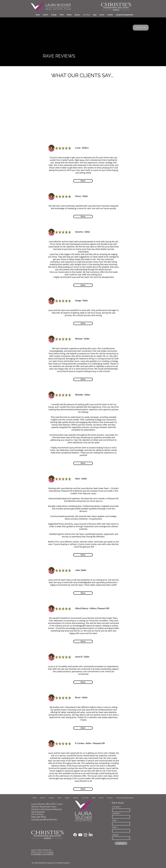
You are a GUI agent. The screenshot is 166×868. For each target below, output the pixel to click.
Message (115, 835)
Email (114, 820)
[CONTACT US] (141, 28)
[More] (83, 181)
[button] (62, 15)
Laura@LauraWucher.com (44, 819)
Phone (114, 827)
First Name (116, 807)
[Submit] (121, 843)
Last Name (116, 813)
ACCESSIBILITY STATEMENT (42, 854)
